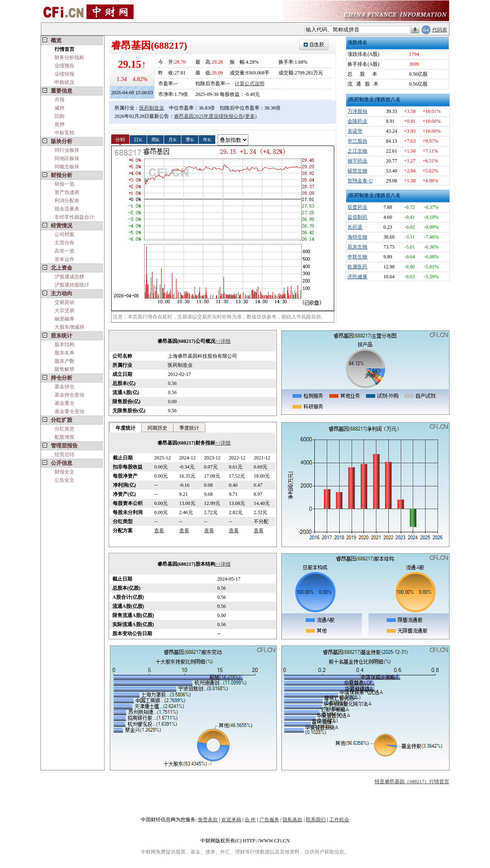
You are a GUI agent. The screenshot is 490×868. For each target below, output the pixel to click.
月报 (59, 100)
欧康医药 (357, 267)
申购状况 (64, 82)
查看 (159, 531)
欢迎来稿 (231, 820)
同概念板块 (67, 167)
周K (156, 139)
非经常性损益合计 (74, 217)
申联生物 (357, 257)
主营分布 (64, 243)
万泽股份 (357, 111)
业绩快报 (64, 74)
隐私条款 (293, 820)
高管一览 (64, 251)
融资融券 (64, 319)
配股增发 (64, 437)
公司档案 (64, 234)
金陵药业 (357, 121)
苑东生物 (357, 247)
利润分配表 (67, 201)
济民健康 (357, 277)
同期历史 (157, 428)
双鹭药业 (357, 207)
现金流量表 (67, 209)
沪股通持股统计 (72, 285)
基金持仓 (64, 387)
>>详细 (223, 341)
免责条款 (208, 820)
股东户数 (64, 361)
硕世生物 (357, 171)
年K (207, 139)
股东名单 (64, 353)
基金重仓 (64, 403)
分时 (120, 139)
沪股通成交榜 (69, 277)
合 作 (250, 820)
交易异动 (64, 302)
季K (190, 139)
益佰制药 (357, 217)
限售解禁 (64, 369)
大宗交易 (64, 311)
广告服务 (269, 820)
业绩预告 (64, 66)
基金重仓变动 (69, 411)
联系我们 (316, 820)
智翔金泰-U (360, 181)
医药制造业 (152, 108)
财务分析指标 (69, 57)
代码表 (440, 30)
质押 (59, 124)
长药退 (355, 227)
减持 (59, 108)
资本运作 (64, 259)
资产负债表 (67, 192)
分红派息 (64, 429)
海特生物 (357, 237)
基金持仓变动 (69, 395)
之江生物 (357, 151)
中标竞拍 (64, 133)
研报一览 (64, 184)
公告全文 (64, 480)
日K (138, 139)
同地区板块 (67, 158)
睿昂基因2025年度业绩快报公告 (209, 116)
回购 (59, 116)
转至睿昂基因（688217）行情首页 (412, 782)
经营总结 (64, 454)
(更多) (250, 116)
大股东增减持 (69, 327)
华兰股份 (357, 141)
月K (172, 139)
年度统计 (126, 428)
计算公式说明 (250, 84)
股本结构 (64, 344)
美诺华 (355, 131)
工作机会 (339, 820)
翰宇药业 (357, 161)
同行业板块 (67, 150)
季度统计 (189, 428)
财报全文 (64, 472)
